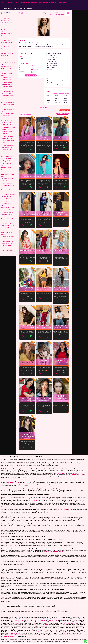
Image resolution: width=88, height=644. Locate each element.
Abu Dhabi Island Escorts (7, 58)
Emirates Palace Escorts (9, 184)
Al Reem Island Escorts (9, 137)
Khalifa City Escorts (8, 202)
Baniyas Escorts (7, 161)
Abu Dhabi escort (62, 508)
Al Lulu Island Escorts (8, 108)
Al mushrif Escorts (8, 121)
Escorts (10, 6)
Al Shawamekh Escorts (9, 146)
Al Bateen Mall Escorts (9, 83)
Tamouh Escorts (7, 244)
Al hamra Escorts (7, 96)
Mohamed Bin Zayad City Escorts (7, 218)
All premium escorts (63, 112)
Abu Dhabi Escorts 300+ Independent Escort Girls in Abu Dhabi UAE (35, 2)
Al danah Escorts (7, 87)
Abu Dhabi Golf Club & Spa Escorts (8, 46)
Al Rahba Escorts (7, 128)
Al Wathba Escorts (8, 150)
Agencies (16, 6)
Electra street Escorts (8, 181)
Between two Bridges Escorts (7, 167)
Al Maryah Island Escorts (7, 119)
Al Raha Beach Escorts (9, 123)
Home (5, 6)
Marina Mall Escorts (8, 208)
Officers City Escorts (8, 240)
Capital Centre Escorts (9, 177)
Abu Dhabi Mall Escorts (9, 61)
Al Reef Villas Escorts (8, 134)
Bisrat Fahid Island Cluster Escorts (8, 174)
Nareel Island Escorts (8, 235)
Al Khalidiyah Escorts (8, 105)
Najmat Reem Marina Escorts (7, 232)
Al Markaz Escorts (8, 114)
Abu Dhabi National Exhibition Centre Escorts (8, 66)
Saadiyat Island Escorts (9, 242)
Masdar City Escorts (8, 210)
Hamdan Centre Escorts (9, 193)
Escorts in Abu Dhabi (17, 614)
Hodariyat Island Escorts (9, 195)
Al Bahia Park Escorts (8, 78)
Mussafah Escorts (8, 226)
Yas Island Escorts (8, 246)
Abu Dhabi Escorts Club (13, 481)
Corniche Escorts (7, 179)
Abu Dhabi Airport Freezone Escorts (6, 18)
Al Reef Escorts (7, 132)
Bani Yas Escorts (41, 41)
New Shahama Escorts (9, 237)
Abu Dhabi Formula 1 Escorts (6, 33)
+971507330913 (56, 13)
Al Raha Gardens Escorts (9, 125)
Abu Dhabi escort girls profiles (55, 550)
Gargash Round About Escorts (7, 189)
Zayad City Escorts (8, 249)
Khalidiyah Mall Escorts (9, 199)
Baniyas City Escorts (8, 159)
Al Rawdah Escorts (8, 130)
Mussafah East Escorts (9, 224)
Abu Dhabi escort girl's (51, 490)
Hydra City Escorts (8, 197)
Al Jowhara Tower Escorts (8, 101)
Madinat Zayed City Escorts (8, 206)
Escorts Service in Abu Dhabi (44, 614)
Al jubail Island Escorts (9, 103)
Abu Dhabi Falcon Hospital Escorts (8, 26)
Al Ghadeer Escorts (8, 92)
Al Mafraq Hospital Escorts (8, 112)
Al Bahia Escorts (7, 76)
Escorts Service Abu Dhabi (70, 614)
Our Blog (23, 6)
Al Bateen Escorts (7, 80)
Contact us (29, 6)
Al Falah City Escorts (8, 89)
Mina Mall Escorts (8, 213)
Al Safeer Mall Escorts (8, 139)
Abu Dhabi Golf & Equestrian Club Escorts (7, 40)
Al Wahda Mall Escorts (9, 148)
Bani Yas (34, 41)
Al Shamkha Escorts (8, 143)
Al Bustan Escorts (7, 85)
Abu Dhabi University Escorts (7, 73)
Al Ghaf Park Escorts (8, 94)
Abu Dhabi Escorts (8, 21)
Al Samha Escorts (7, 141)
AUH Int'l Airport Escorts (7, 155)
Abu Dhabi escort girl (77, 473)
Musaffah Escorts (7, 222)
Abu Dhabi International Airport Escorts (7, 53)
